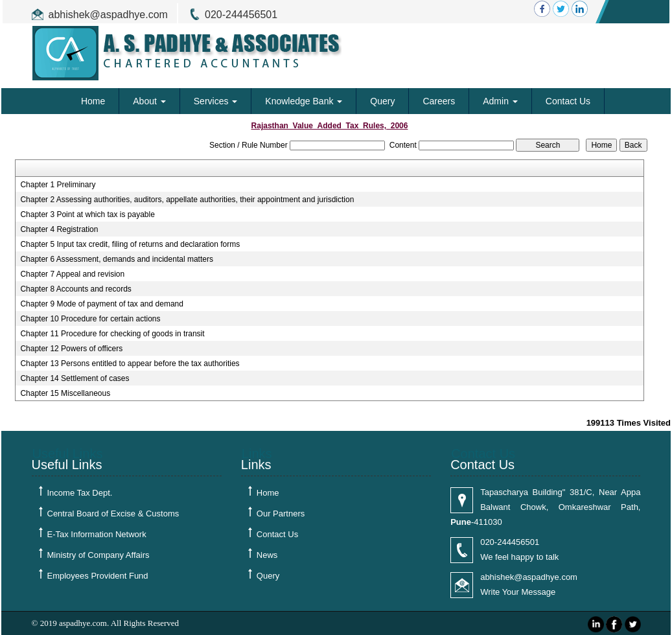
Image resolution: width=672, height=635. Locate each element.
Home (93, 101)
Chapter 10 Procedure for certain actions (90, 319)
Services (216, 101)
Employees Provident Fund (98, 576)
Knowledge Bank (304, 101)
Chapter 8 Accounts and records (75, 289)
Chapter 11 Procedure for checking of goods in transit (112, 334)
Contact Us (568, 101)
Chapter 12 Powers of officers (71, 349)
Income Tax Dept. (80, 493)
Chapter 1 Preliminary (58, 185)
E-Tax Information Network (97, 534)
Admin (500, 101)
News (267, 555)
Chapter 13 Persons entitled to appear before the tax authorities (130, 364)
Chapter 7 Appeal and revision (72, 274)
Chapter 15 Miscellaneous (65, 393)
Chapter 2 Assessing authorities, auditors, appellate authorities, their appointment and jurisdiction (187, 200)
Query (382, 101)
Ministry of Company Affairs (98, 555)
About (149, 101)
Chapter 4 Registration (59, 229)
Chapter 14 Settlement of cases (75, 378)
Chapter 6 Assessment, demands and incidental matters (117, 259)
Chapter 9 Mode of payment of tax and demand (102, 304)
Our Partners (281, 514)
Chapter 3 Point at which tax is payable (87, 214)
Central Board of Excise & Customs (113, 514)
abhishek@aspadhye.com (108, 15)
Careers (439, 101)
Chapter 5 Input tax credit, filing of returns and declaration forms (130, 244)
